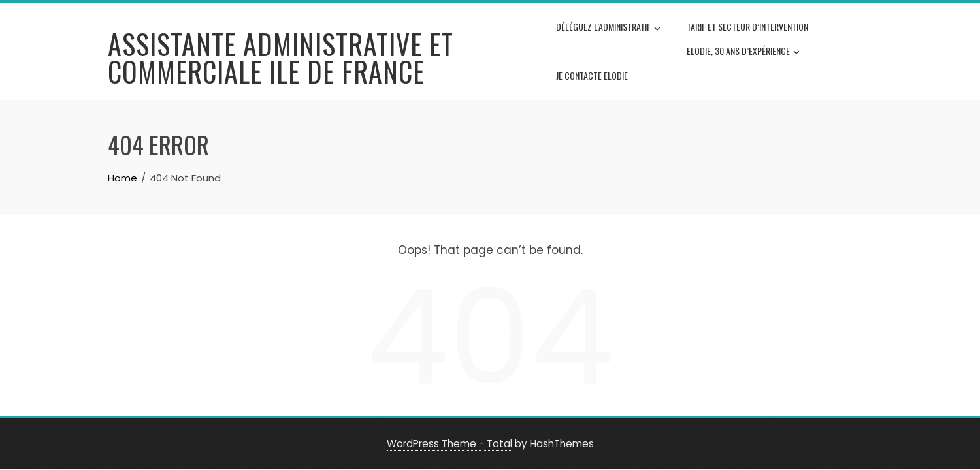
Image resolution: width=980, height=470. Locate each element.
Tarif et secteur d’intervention (747, 26)
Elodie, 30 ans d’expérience (743, 52)
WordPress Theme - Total (449, 444)
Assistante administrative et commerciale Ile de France (281, 57)
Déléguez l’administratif (608, 28)
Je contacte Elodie (592, 75)
